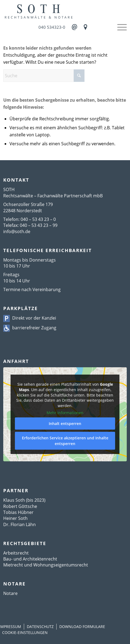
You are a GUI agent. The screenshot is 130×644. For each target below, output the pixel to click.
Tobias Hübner (18, 512)
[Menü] (119, 27)
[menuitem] (119, 27)
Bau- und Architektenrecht (30, 559)
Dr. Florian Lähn (19, 524)
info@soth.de (17, 231)
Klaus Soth (14, 500)
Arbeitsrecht (16, 553)
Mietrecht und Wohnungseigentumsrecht (46, 565)
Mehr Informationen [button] (65, 413)
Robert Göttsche (20, 506)
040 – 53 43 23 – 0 (38, 219)
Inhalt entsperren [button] (65, 423)
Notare (10, 593)
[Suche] (44, 76)
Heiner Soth (15, 518)
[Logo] (65, 11)
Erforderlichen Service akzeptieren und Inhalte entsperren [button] (65, 440)
